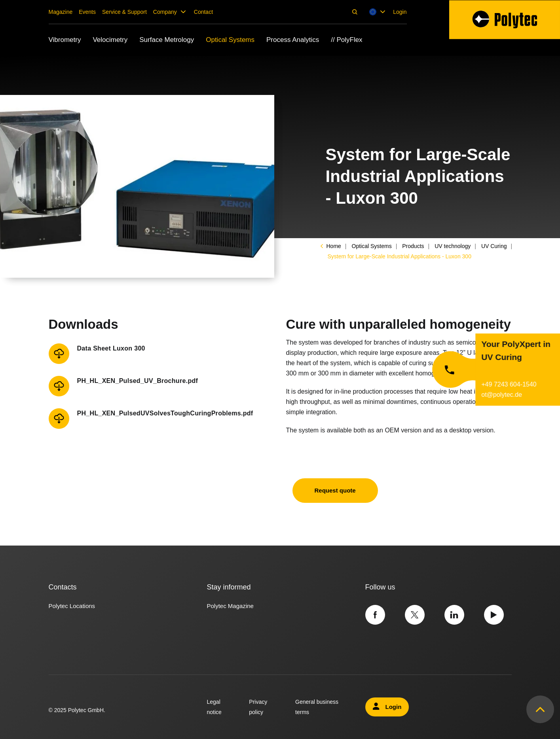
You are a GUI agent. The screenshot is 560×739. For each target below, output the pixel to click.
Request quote (335, 490)
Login (400, 12)
